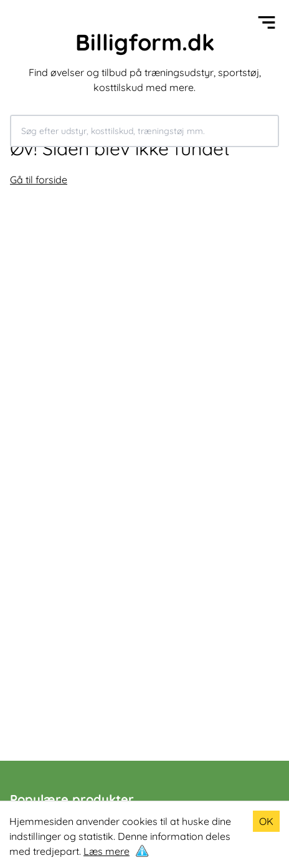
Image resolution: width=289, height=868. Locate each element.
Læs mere (107, 851)
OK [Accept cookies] (266, 821)
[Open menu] (267, 22)
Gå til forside (39, 180)
